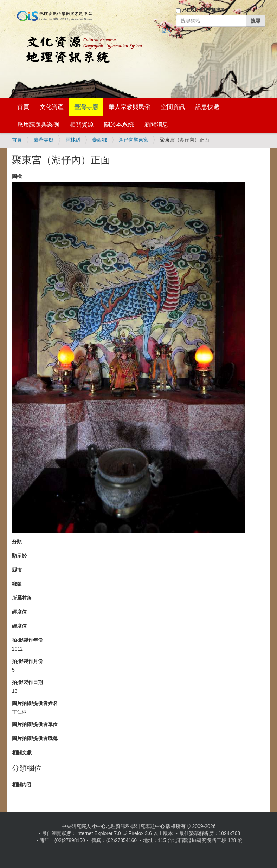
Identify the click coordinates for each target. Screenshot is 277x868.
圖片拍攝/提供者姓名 (35, 703)
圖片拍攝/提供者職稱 (35, 738)
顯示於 (19, 556)
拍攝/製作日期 (27, 682)
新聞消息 (156, 125)
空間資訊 (173, 107)
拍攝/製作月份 (27, 661)
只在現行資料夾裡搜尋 (203, 10)
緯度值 (19, 626)
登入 (166, 31)
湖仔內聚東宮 (134, 140)
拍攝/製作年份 (27, 640)
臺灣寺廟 (86, 107)
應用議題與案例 (38, 125)
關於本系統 (119, 125)
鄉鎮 (17, 584)
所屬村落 (22, 598)
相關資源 (82, 125)
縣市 (17, 570)
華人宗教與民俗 (130, 107)
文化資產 (52, 107)
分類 (17, 542)
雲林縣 (73, 140)
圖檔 (17, 176)
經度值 (19, 612)
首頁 (23, 107)
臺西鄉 (99, 140)
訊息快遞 (207, 107)
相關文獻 (22, 752)
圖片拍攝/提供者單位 (35, 724)
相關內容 (22, 784)
